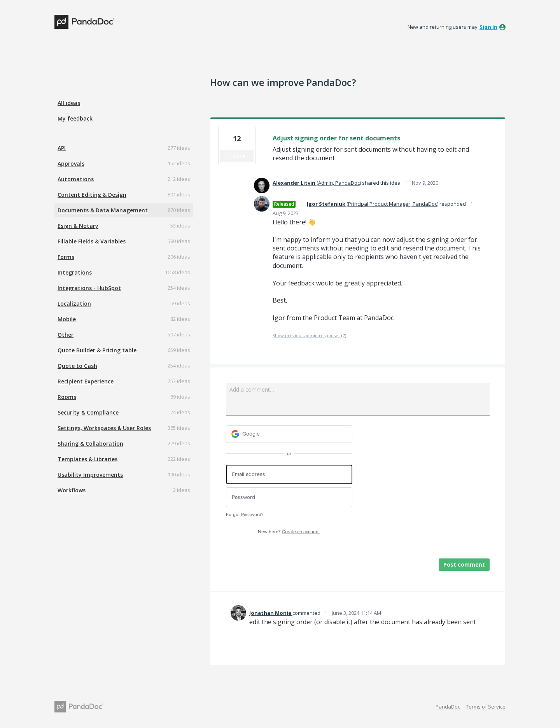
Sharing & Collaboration (90, 444)
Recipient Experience (86, 381)
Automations (76, 179)
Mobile (67, 319)
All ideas (69, 103)
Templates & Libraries (87, 459)
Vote (239, 156)
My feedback (75, 118)
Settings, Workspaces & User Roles (104, 428)
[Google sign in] (289, 434)
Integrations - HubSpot (89, 288)
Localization (74, 304)
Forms (66, 257)
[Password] (289, 497)
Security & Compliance (88, 412)
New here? (289, 532)
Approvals (71, 164)
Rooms (67, 397)
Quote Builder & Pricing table (97, 350)
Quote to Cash (77, 366)
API (62, 148)
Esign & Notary (78, 226)
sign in (488, 27)
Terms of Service (486, 707)
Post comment (464, 564)
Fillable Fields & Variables (92, 241)
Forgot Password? (245, 515)
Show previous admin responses (309, 335)
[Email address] (289, 475)
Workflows (72, 490)
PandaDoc (448, 707)
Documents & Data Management (103, 210)
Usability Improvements (90, 475)
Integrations (75, 272)
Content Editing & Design (92, 195)
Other (66, 335)
